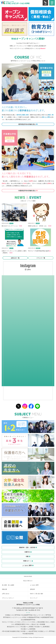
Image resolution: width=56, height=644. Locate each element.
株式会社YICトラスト (13, 627)
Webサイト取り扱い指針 (37, 594)
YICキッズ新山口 (31, 624)
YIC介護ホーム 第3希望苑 (28, 629)
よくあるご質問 (34, 585)
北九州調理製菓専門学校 (28, 620)
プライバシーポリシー (8, 598)
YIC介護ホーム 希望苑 (27, 627)
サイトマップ (34, 598)
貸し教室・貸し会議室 (8, 585)
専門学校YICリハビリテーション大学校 (15, 617)
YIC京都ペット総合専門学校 (29, 631)
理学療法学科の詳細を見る (28, 124)
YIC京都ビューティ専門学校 (46, 631)
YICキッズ (13, 622)
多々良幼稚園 (41, 624)
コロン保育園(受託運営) (18, 624)
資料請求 (32, 589)
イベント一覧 (41, 258)
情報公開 (4, 589)
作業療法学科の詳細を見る (28, 191)
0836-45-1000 (23, 610)
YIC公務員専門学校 (27, 615)
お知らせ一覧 (15, 258)
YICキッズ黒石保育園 (38, 622)
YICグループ (6, 622)
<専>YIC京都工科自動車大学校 (11, 631)
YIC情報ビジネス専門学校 (13, 615)
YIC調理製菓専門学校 (47, 617)
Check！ (43, 48)
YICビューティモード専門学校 (42, 615)
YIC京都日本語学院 (28, 634)
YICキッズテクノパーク (24, 622)
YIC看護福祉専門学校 (33, 617)
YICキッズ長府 (50, 622)
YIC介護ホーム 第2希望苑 (42, 627)
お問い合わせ (6, 594)
